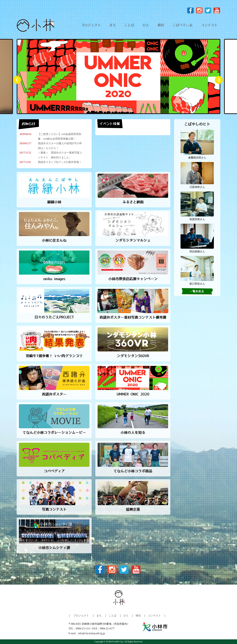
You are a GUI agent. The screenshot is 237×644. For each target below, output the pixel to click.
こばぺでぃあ (183, 25)
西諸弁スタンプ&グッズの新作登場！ (60, 162)
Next (220, 81)
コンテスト (209, 25)
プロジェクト (91, 25)
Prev (19, 81)
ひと (146, 25)
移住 (161, 25)
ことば (129, 25)
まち (113, 25)
